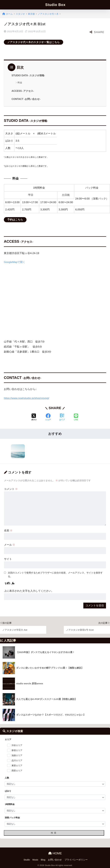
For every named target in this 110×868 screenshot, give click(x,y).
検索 (54, 833)
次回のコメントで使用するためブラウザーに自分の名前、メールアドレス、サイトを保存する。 (55, 575)
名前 (8, 531)
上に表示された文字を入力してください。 (29, 591)
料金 (20, 83)
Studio (27, 860)
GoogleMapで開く (15, 262)
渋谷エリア (17, 745)
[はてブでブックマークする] (62, 417)
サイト (8, 559)
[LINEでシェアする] (76, 417)
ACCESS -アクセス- (23, 91)
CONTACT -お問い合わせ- (26, 99)
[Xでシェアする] (34, 417)
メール (10, 545)
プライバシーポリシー (76, 860)
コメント (11, 489)
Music (35, 860)
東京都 (31, 14)
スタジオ (20, 14)
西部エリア (17, 771)
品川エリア (17, 761)
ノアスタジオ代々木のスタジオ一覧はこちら (33, 42)
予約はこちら (15, 220)
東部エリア (17, 766)
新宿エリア (17, 750)
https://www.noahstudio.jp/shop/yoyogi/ (27, 398)
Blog (43, 860)
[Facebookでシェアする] (48, 417)
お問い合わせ (55, 860)
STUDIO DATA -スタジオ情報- (28, 75)
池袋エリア (17, 755)
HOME (55, 853)
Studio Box (55, 5)
